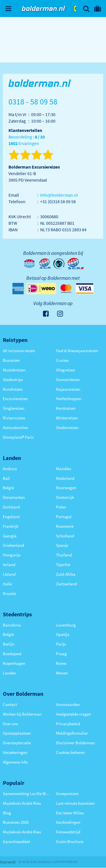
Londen (9, 673)
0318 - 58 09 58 (75, 9)
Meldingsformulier (72, 733)
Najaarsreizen (68, 389)
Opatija (63, 634)
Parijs (61, 644)
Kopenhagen (14, 663)
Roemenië (65, 526)
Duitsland (11, 507)
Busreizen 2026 (16, 822)
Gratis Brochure (70, 841)
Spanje (62, 545)
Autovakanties (15, 427)
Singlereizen (14, 408)
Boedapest (12, 654)
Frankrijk (11, 526)
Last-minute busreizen (75, 803)
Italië (7, 584)
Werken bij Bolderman (22, 714)
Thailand (64, 555)
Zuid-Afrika (66, 574)
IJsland (9, 574)
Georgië (10, 536)
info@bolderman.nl (59, 195)
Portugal (64, 517)
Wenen (62, 673)
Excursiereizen (15, 399)
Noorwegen (66, 488)
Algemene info (15, 762)
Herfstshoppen (69, 399)
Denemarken (14, 497)
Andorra (10, 469)
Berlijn (9, 644)
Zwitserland (66, 584)
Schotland (65, 536)
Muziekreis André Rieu (22, 803)
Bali (6, 478)
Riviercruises (14, 418)
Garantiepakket (16, 841)
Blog (7, 813)
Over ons (10, 724)
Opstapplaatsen (17, 733)
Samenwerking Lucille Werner (27, 794)
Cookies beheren (70, 752)
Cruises (62, 360)
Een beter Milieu (70, 813)
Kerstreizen (66, 408)
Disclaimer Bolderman (75, 743)
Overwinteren (68, 380)
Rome (61, 663)
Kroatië (9, 593)
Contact (10, 704)
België (8, 488)
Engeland (11, 517)
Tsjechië (63, 565)
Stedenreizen (67, 427)
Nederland (65, 478)
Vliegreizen (66, 370)
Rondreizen (13, 389)
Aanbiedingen (68, 822)
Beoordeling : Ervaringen (27, 140)
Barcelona (12, 625)
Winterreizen (67, 418)
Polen (61, 507)
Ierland (9, 565)
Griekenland (13, 545)
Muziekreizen (14, 370)
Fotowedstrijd (68, 832)
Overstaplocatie (17, 743)
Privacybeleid (68, 724)
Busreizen (11, 360)
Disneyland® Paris (18, 437)
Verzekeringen (15, 752)
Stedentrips (13, 380)
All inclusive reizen (19, 351)
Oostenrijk (65, 497)
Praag (61, 654)
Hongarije (12, 555)
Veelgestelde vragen (73, 714)
